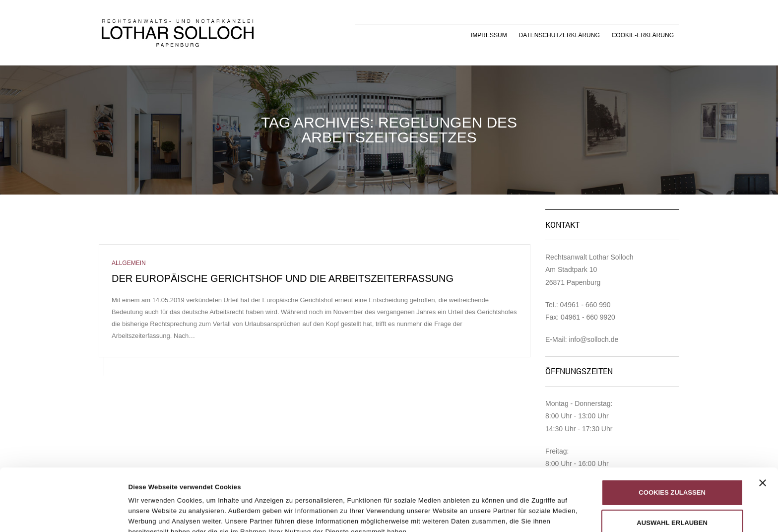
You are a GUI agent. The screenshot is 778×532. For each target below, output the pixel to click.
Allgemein (129, 263)
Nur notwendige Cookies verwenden (672, 500)
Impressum (489, 35)
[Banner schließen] (763, 424)
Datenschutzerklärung (559, 35)
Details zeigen (491, 503)
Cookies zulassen (672, 434)
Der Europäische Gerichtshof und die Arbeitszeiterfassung (283, 278)
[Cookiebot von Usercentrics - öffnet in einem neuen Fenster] (64, 514)
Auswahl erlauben (672, 464)
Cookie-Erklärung (643, 35)
